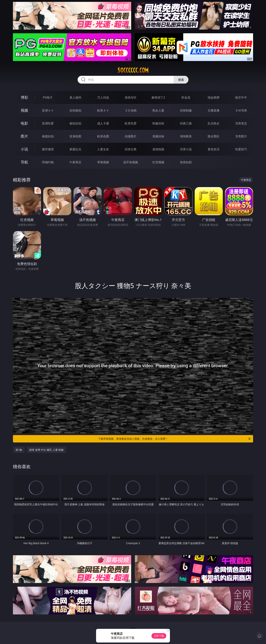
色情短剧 (186, 162)
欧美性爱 (131, 123)
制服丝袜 (158, 123)
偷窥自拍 (48, 136)
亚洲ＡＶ (48, 110)
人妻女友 (103, 149)
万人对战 (103, 97)
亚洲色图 (75, 136)
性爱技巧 (241, 149)
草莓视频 (103, 162)
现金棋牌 (214, 97)
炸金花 (186, 97)
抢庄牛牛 (241, 97)
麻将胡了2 (158, 97)
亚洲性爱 (48, 123)
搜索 (181, 80)
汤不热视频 (131, 162)
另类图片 (241, 136)
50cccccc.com (133, 70)
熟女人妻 (158, 110)
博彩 (24, 97)
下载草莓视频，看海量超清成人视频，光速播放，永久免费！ (175, 439)
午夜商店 (75, 162)
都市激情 (48, 149)
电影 (24, 123)
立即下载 (159, 636)
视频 (24, 110)
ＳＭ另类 (241, 110)
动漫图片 (131, 136)
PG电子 (48, 97)
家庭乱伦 (75, 149)
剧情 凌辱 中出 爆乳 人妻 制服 (46, 450)
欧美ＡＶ (103, 110)
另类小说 (186, 149)
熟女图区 (214, 136)
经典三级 (186, 123)
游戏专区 (131, 97)
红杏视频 (158, 162)
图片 (24, 136)
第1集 (19, 450)
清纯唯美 (186, 136)
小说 (24, 149)
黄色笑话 (214, 149)
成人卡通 (103, 123)
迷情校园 (158, 149)
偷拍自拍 (75, 123)
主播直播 (214, 110)
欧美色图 (103, 136)
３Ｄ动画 (131, 110)
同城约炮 (48, 162)
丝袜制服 (186, 110)
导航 (24, 162)
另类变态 (241, 123)
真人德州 (75, 97)
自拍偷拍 (75, 110)
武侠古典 (131, 149)
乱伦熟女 (214, 123)
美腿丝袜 (158, 136)
